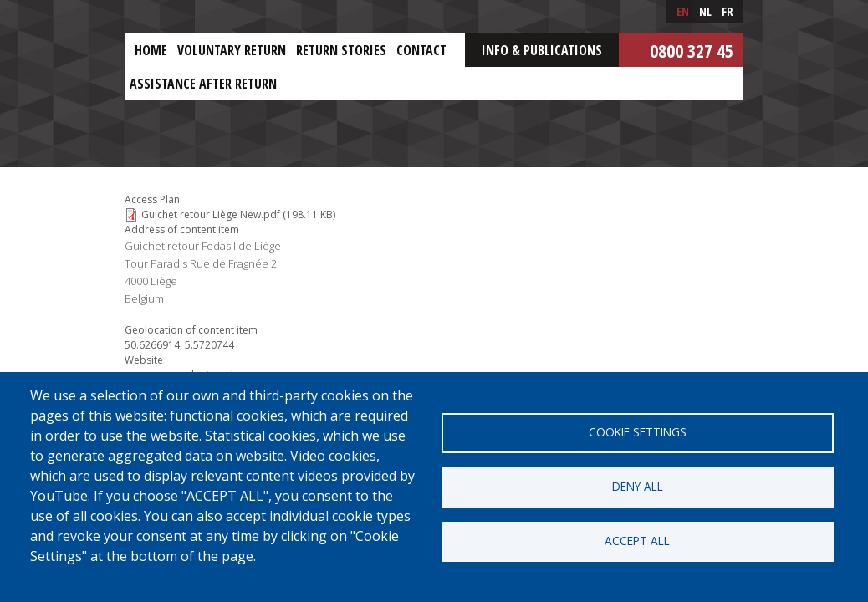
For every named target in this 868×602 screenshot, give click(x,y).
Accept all (637, 541)
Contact (421, 50)
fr (728, 11)
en (683, 11)
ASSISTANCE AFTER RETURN (203, 84)
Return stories (341, 50)
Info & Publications (542, 50)
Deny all (638, 486)
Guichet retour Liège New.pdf (211, 214)
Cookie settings (638, 432)
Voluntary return (232, 50)
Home (151, 50)
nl (705, 11)
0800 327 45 (692, 50)
